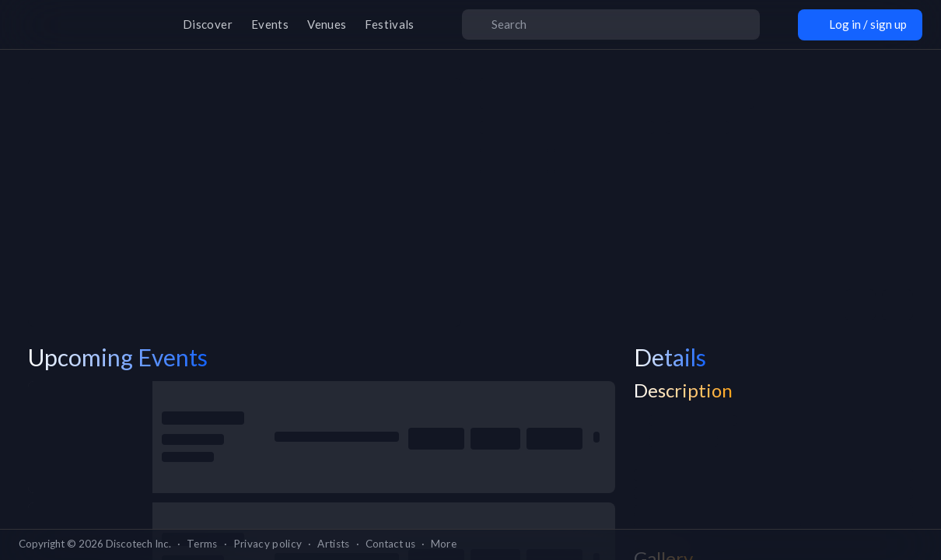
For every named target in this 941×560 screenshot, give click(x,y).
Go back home (471, 329)
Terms (202, 544)
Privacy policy (268, 544)
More (444, 544)
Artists (333, 544)
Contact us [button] (390, 544)
